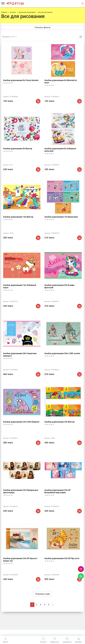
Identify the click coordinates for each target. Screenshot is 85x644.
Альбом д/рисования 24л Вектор (60, 422)
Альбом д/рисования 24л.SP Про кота (62, 558)
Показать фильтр (42, 27)
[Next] (53, 605)
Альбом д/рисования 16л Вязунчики (61, 217)
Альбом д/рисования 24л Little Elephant (21, 422)
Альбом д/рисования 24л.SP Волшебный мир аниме (58, 491)
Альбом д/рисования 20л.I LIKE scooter (62, 353)
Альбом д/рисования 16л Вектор (18, 217)
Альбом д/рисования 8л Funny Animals (21, 80)
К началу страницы (42, 633)
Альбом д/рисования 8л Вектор (18, 149)
